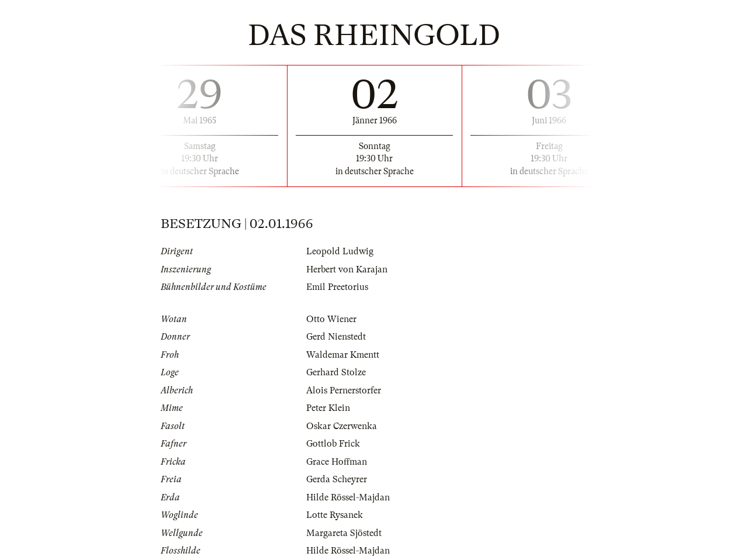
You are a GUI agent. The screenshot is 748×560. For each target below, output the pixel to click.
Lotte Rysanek (335, 515)
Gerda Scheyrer (337, 479)
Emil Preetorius (337, 287)
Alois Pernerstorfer (344, 390)
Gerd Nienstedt (336, 337)
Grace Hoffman (337, 462)
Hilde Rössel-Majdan (348, 497)
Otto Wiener (331, 319)
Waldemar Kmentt (343, 355)
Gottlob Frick (333, 444)
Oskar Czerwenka (342, 426)
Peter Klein (328, 408)
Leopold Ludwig (340, 251)
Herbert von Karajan (347, 269)
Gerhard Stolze (336, 372)
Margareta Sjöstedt (344, 533)
